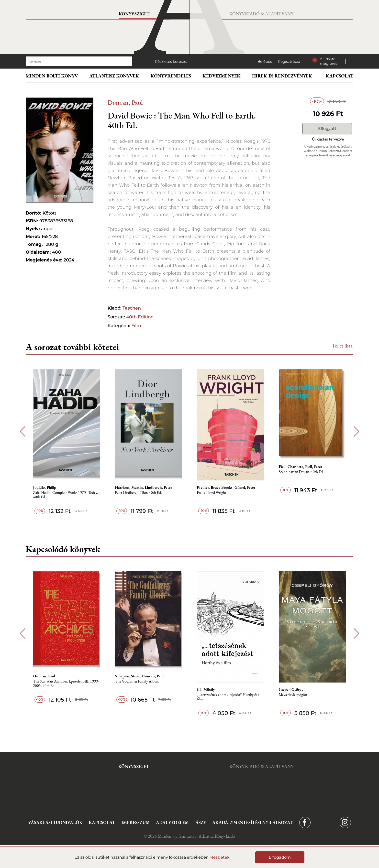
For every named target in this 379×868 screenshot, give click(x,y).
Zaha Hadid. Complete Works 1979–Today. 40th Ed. (66, 495)
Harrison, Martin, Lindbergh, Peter (144, 488)
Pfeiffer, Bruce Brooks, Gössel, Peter (226, 488)
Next (356, 431)
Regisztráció (289, 61)
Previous (23, 431)
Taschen (132, 308)
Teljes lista (342, 346)
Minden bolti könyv (52, 76)
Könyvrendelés (171, 76)
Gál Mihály (206, 690)
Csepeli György (291, 690)
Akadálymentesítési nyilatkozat (252, 822)
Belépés (265, 61)
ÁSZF (201, 822)
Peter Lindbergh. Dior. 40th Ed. (138, 493)
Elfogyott (327, 129)
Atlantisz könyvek (114, 76)
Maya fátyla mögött (293, 695)
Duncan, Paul (125, 102)
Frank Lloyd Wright (212, 493)
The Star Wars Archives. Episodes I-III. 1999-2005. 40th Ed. (66, 684)
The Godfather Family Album (137, 681)
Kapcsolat (340, 76)
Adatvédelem (172, 822)
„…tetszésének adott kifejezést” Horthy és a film (228, 697)
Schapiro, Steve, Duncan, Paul (139, 676)
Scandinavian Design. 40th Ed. (301, 472)
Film (136, 326)
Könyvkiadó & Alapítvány (261, 14)
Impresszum (136, 822)
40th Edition (140, 317)
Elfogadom (280, 857)
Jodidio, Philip (45, 488)
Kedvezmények (222, 76)
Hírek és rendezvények (282, 76)
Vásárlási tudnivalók (55, 822)
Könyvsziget (134, 14)
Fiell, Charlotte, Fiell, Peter (301, 467)
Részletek (220, 857)
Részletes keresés (171, 61)
